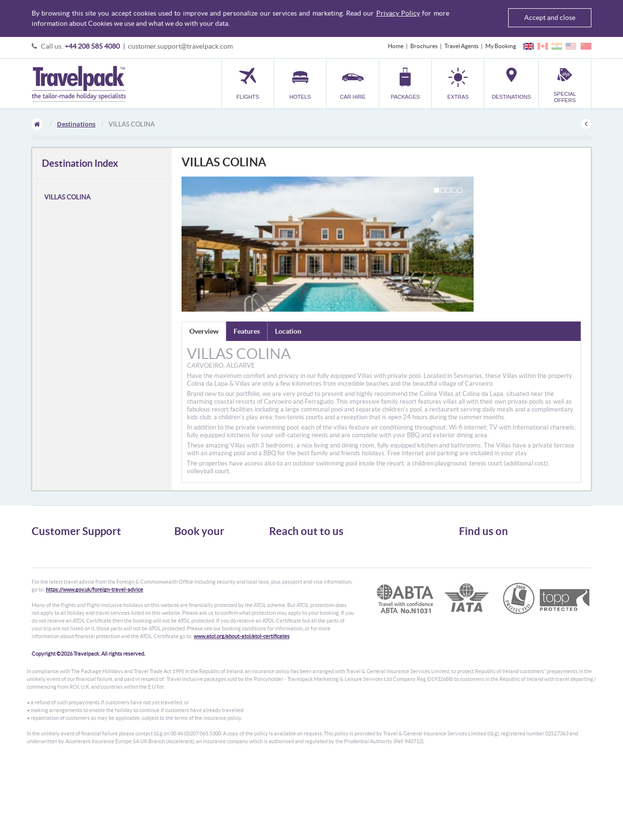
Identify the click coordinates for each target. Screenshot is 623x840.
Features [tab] (247, 331)
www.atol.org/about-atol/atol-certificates (242, 712)
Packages (186, 574)
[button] (458, 83)
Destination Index (80, 163)
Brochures (424, 46)
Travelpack (79, 84)
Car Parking (189, 591)
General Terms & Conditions (67, 556)
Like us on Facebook (492, 567)
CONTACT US (285, 614)
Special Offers (192, 609)
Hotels (183, 556)
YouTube (478, 582)
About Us (44, 547)
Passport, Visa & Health (61, 565)
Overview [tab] (204, 331)
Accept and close (550, 18)
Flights (183, 547)
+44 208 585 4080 (92, 46)
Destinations (76, 124)
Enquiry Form (49, 591)
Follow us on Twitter (492, 552)
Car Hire (185, 565)
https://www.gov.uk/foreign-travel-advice (94, 665)
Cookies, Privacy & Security (66, 574)
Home (396, 46)
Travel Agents (461, 46)
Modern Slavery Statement (65, 600)
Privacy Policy (398, 13)
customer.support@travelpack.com (180, 46)
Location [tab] (288, 331)
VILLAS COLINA (67, 197)
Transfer (185, 582)
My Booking (501, 46)
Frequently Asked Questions (68, 582)
